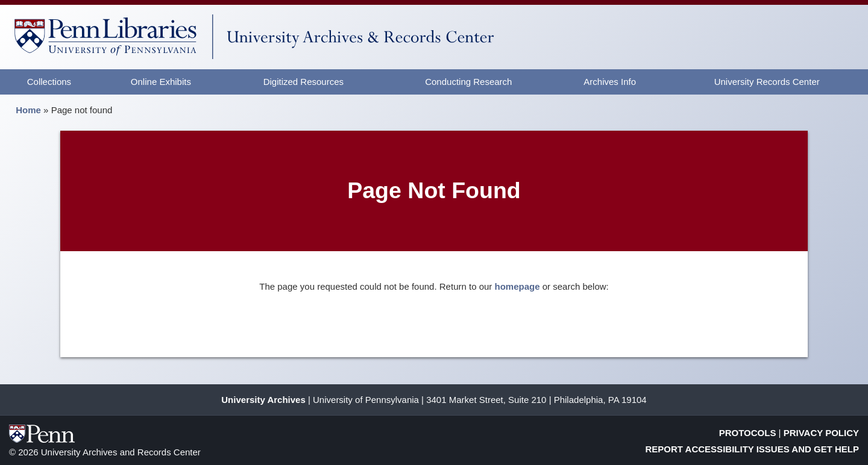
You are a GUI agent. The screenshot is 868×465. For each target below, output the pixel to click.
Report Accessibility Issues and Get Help (753, 449)
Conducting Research (468, 82)
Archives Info (610, 82)
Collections (49, 82)
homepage (517, 286)
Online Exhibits (161, 82)
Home (28, 110)
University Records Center (767, 82)
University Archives (263, 400)
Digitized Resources (303, 82)
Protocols (748, 433)
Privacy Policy (821, 433)
